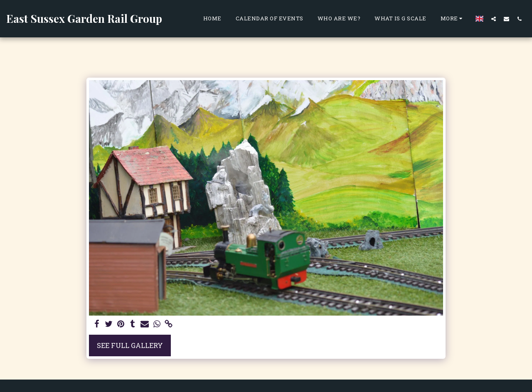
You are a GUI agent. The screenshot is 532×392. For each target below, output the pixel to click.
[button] (494, 19)
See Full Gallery (130, 345)
